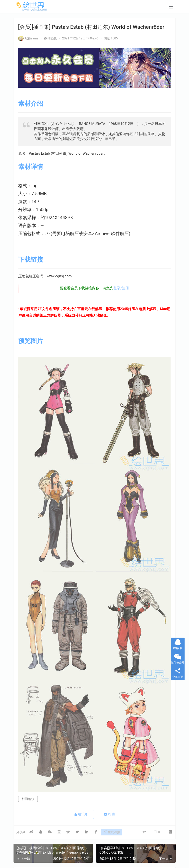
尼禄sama (28, 38)
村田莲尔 (28, 799)
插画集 (52, 38)
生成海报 (113, 832)
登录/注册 (121, 288)
